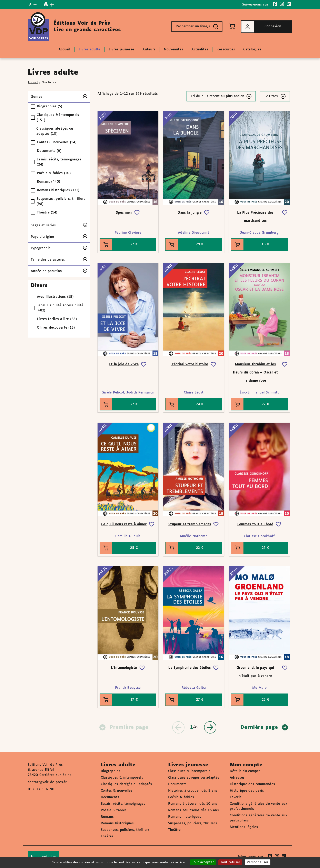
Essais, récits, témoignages (123, 804)
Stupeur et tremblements (190, 524)
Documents (110, 797)
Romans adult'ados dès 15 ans (193, 810)
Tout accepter (203, 862)
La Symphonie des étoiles (189, 668)
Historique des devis (247, 791)
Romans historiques (117, 823)
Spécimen (124, 213)
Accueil (33, 82)
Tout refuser (230, 862)
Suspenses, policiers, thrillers (125, 830)
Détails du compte (245, 771)
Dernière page (264, 727)
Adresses (237, 778)
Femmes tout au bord (255, 524)
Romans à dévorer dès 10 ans (193, 804)
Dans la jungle (189, 213)
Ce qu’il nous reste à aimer (124, 524)
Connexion (261, 27)
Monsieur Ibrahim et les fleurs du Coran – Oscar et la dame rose (255, 373)
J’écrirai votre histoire (189, 364)
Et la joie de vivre (124, 364)
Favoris (236, 797)
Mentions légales (244, 827)
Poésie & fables (114, 810)
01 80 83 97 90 (41, 789)
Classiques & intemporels (122, 778)
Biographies (111, 771)
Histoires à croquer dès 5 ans (193, 791)
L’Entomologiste (124, 668)
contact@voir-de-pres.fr (47, 782)
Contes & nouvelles (117, 791)
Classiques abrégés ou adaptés (126, 784)
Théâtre (107, 836)
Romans (107, 817)
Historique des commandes (252, 784)
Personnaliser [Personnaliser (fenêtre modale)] (258, 862)
